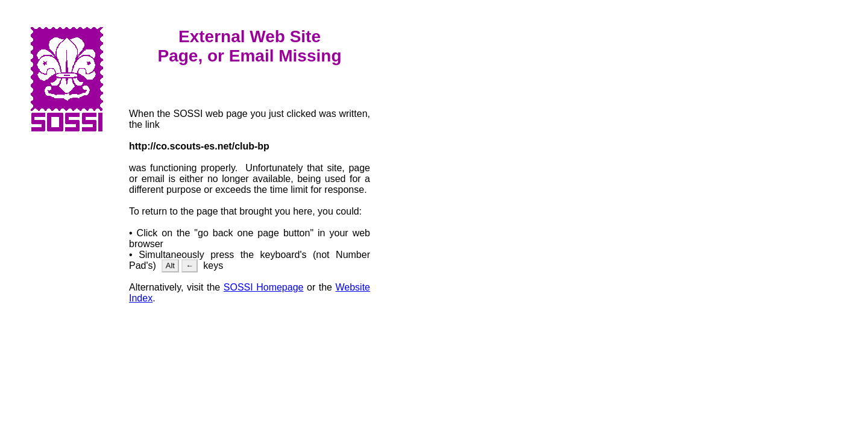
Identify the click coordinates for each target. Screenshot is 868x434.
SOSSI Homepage (264, 287)
